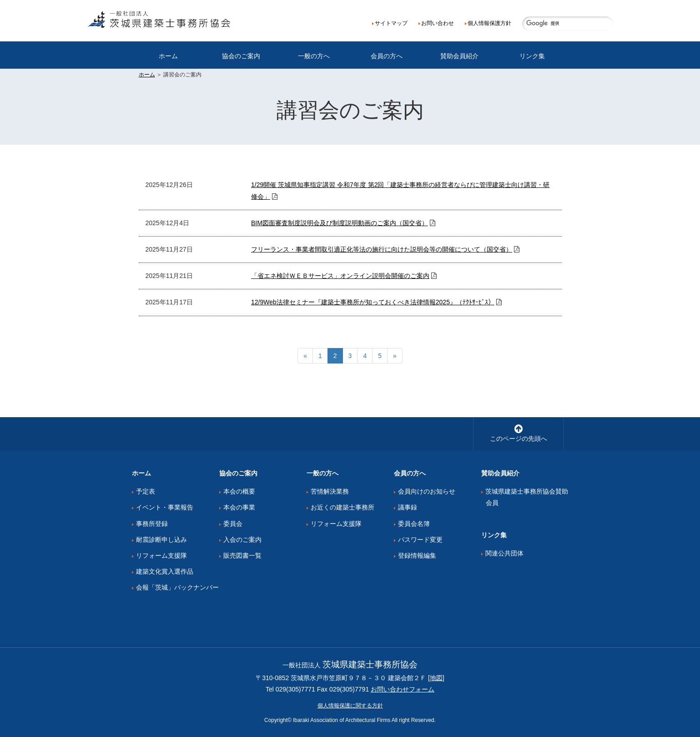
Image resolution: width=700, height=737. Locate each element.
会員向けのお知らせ (427, 491)
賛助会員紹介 (459, 56)
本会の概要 (239, 491)
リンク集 (532, 56)
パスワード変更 (420, 540)
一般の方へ (314, 56)
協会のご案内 (241, 56)
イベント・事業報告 (165, 507)
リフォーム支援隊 (161, 555)
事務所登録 (152, 524)
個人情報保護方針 (489, 23)
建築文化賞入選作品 (165, 571)
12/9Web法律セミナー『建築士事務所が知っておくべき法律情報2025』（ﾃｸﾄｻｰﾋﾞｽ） (373, 302)
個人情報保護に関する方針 (350, 706)
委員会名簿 (414, 524)
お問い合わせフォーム (403, 689)
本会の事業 (239, 507)
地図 (436, 678)
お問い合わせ (438, 23)
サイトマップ (391, 23)
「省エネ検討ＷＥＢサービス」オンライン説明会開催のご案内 (340, 276)
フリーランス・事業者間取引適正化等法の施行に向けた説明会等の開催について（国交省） (382, 249)
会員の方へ (387, 56)
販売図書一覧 (242, 555)
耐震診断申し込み (161, 540)
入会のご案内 (242, 540)
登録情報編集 (417, 555)
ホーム (168, 56)
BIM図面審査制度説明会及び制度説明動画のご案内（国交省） (340, 223)
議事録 (408, 507)
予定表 (146, 491)
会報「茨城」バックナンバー (177, 587)
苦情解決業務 (330, 491)
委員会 (233, 524)
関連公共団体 (504, 553)
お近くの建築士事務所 (342, 507)
